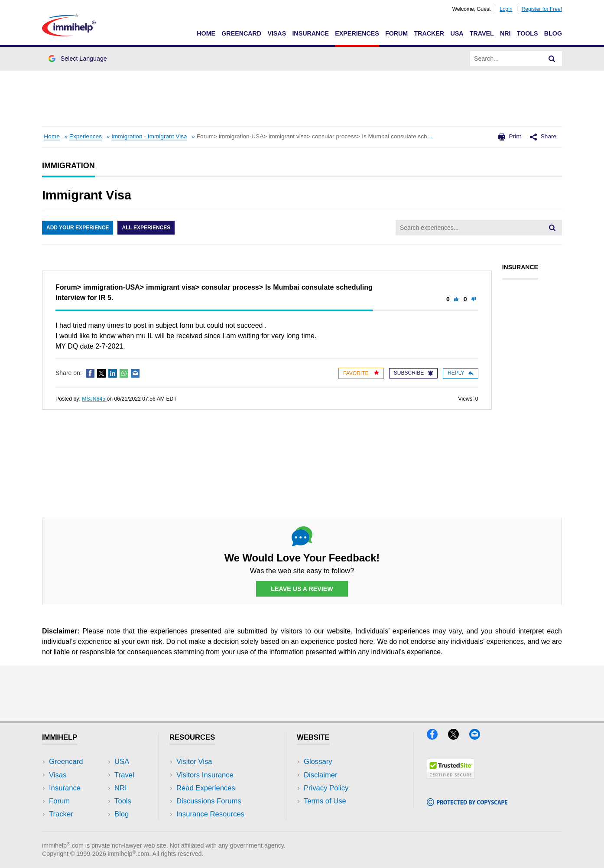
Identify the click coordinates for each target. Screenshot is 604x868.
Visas (277, 33)
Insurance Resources (210, 814)
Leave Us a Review (302, 589)
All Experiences (146, 228)
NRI (505, 33)
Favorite (361, 373)
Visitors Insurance (205, 775)
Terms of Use (325, 801)
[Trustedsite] (451, 776)
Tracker (429, 33)
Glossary (318, 762)
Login (506, 9)
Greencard (241, 33)
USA (457, 33)
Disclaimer (321, 775)
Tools (528, 33)
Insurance (310, 33)
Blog (553, 33)
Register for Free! (542, 9)
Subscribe (413, 373)
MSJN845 (94, 399)
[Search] (552, 59)
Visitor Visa (194, 762)
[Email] (479, 737)
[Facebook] (437, 737)
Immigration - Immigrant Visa (149, 136)
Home (206, 33)
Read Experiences (206, 788)
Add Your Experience (78, 228)
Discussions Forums (209, 801)
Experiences (357, 33)
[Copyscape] (467, 803)
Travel (482, 33)
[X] (459, 737)
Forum (396, 33)
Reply (460, 373)
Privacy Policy (326, 788)
